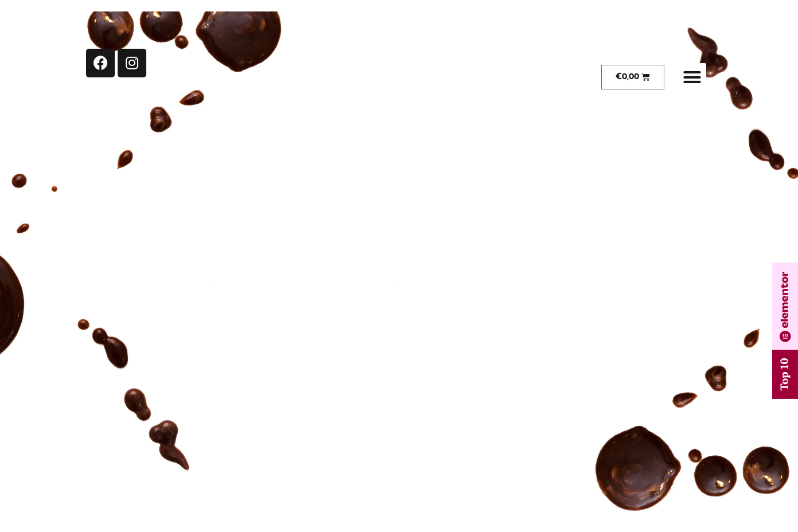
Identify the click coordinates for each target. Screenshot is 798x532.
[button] (692, 77)
